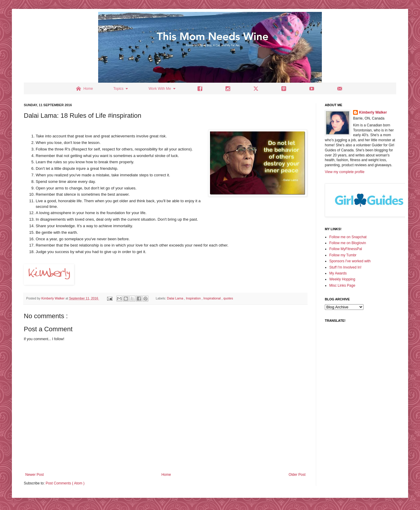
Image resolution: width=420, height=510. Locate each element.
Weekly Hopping (342, 279)
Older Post (297, 475)
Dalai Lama (175, 298)
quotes (228, 298)
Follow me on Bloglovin (348, 243)
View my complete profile (345, 172)
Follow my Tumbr (343, 255)
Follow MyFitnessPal (346, 249)
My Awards (338, 273)
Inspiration (194, 298)
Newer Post (35, 475)
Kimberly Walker (373, 112)
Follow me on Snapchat (348, 237)
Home (166, 475)
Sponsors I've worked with (350, 261)
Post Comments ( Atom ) (65, 483)
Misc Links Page (342, 285)
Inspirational (213, 298)
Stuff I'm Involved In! (345, 267)
